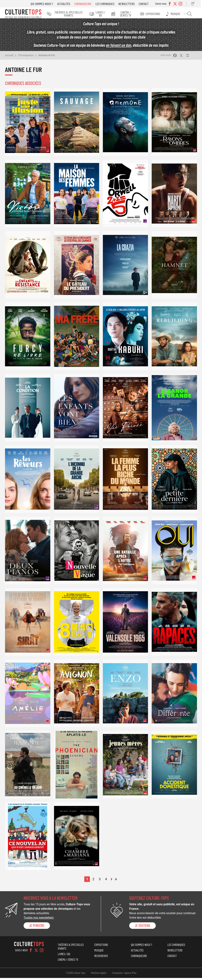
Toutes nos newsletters (39, 920)
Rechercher (191, 14)
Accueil (9, 57)
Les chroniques (107, 4)
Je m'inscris (37, 928)
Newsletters (129, 4)
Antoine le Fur (47, 57)
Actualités (66, 4)
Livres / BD (102, 14)
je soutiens (142, 928)
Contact (146, 4)
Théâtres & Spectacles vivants (69, 14)
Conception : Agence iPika (124, 975)
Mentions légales (99, 975)
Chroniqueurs (85, 4)
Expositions (156, 14)
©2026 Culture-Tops (76, 975)
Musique (178, 14)
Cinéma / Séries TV (129, 14)
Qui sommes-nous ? (44, 4)
